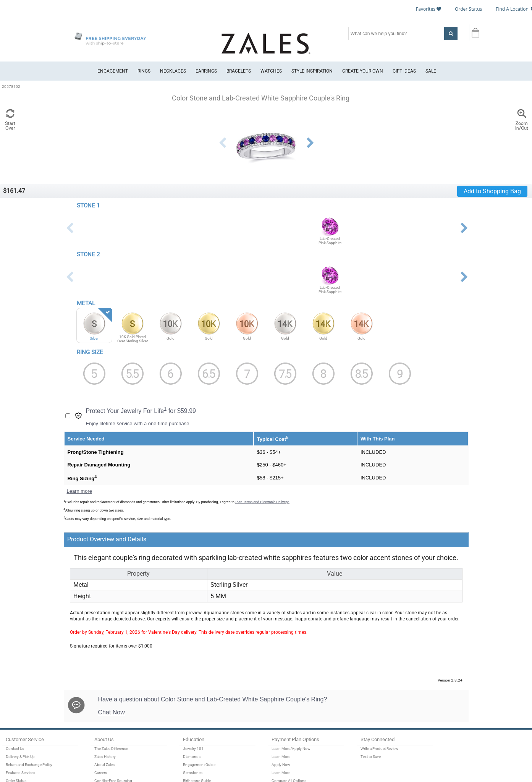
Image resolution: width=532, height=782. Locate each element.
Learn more (79, 491)
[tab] (226, 540)
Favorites (426, 9)
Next (310, 143)
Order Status (468, 9)
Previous (222, 143)
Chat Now (112, 712)
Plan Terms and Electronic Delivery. (262, 502)
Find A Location (512, 9)
